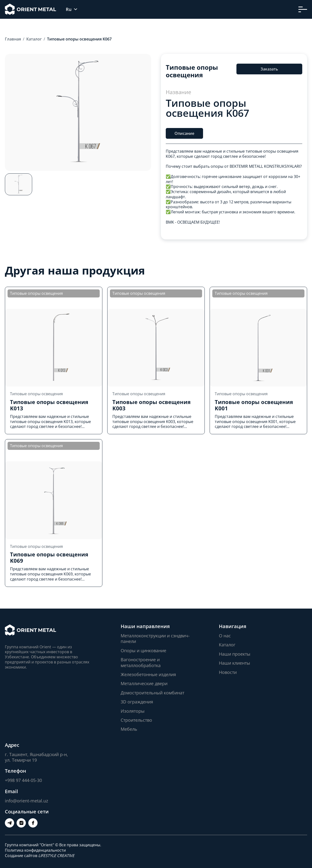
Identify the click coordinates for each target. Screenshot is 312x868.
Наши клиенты (234, 663)
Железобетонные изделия (148, 674)
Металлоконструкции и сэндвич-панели (155, 638)
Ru (69, 9)
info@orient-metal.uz (26, 801)
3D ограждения (137, 702)
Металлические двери (144, 683)
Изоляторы (133, 711)
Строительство (136, 720)
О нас (225, 636)
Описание (184, 133)
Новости (228, 672)
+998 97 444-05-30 (23, 780)
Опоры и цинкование (143, 651)
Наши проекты (235, 654)
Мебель (129, 729)
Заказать (269, 69)
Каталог (227, 645)
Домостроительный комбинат (152, 693)
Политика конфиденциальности (35, 850)
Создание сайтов (40, 856)
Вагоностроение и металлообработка (141, 662)
